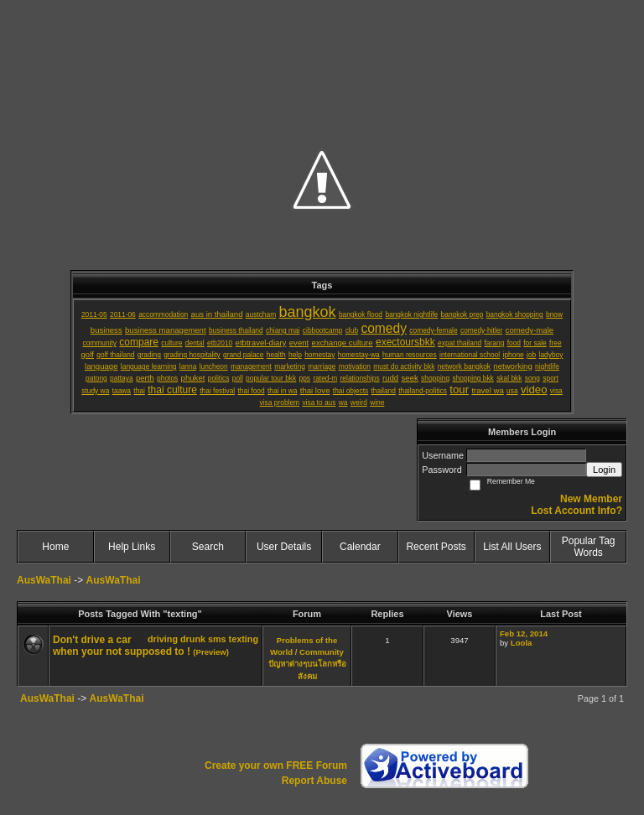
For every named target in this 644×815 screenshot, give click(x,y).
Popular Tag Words (589, 547)
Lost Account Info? (576, 511)
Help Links (132, 547)
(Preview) (211, 652)
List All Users (512, 547)
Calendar (360, 547)
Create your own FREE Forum (276, 766)
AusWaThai (44, 580)
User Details (284, 547)
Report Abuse (314, 781)
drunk (193, 639)
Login (604, 470)
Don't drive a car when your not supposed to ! (122, 646)
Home (55, 547)
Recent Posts (436, 547)
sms (217, 639)
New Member (591, 499)
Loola (522, 643)
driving (163, 639)
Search (208, 547)
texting (244, 639)
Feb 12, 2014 (524, 633)
